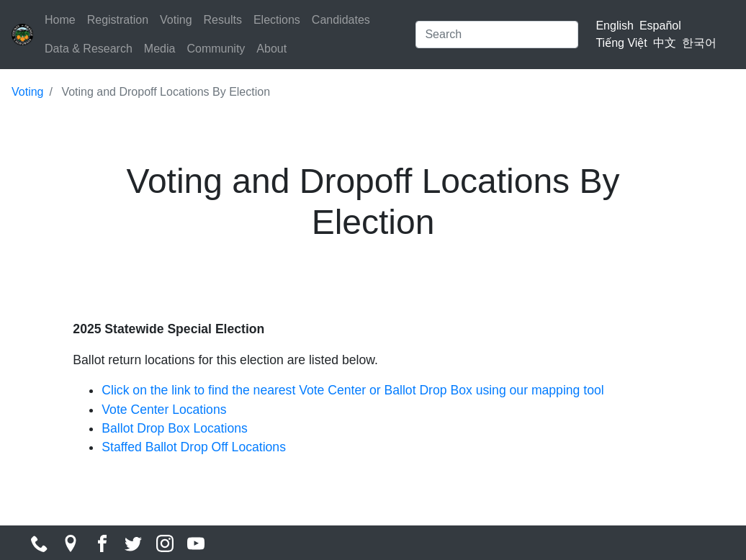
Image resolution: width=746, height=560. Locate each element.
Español (660, 26)
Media (160, 49)
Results (223, 20)
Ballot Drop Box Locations (174, 428)
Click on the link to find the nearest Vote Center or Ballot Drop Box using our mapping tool (352, 390)
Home (60, 20)
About (271, 49)
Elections (277, 20)
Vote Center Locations (164, 410)
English (614, 26)
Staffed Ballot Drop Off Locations (194, 447)
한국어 (699, 43)
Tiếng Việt (621, 43)
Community (216, 49)
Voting (176, 20)
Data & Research (89, 49)
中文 (665, 43)
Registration (118, 20)
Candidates (341, 20)
